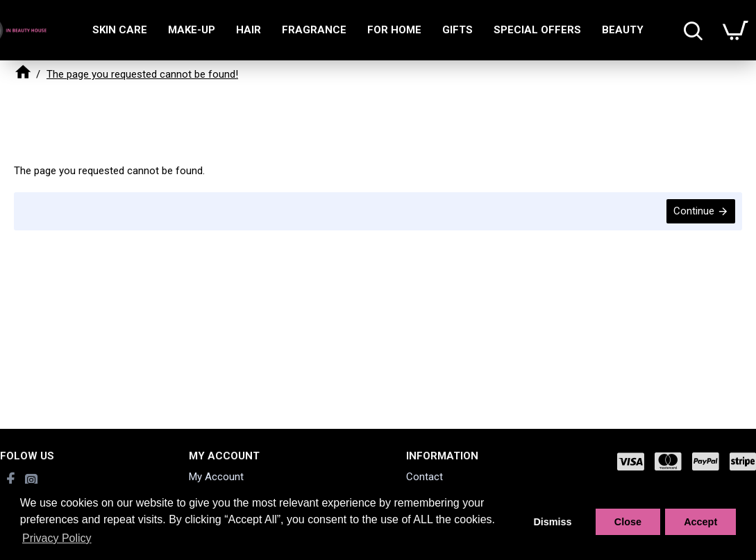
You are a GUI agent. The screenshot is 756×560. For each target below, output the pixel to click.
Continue (694, 211)
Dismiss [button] (552, 522)
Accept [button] (700, 522)
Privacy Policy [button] (57, 538)
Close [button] (628, 522)
